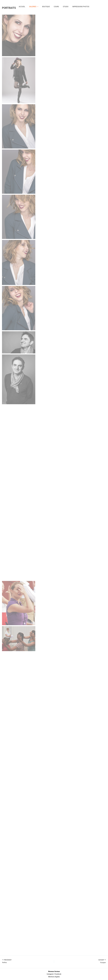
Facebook (58, 974)
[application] (37, 8)
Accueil (22, 8)
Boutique (46, 8)
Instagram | (51, 974)
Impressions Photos (81, 8)
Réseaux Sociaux (54, 971)
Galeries (34, 8)
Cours (56, 8)
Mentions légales (54, 977)
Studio (66, 8)
